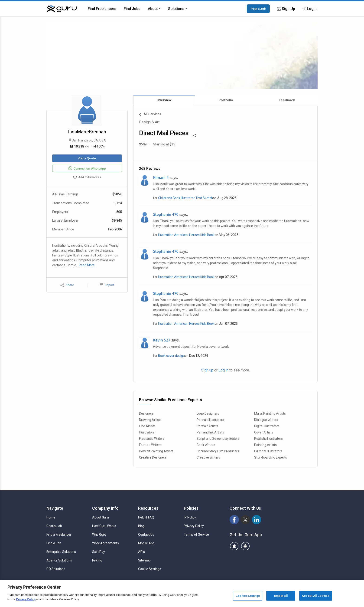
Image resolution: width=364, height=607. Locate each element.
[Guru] (62, 9)
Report (107, 285)
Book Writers (206, 445)
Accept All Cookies (315, 596)
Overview (164, 100)
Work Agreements (106, 543)
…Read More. (86, 265)
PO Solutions (56, 569)
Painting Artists (265, 445)
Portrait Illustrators (210, 420)
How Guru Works (104, 526)
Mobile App (146, 543)
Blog (141, 526)
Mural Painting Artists (270, 413)
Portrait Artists (207, 426)
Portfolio (226, 100)
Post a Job (258, 9)
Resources (148, 508)
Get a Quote (87, 158)
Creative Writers (208, 457)
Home (51, 517)
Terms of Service (196, 535)
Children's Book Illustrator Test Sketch (185, 198)
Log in (223, 370)
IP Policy (190, 517)
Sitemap (144, 560)
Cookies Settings (248, 596)
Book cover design (171, 356)
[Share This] (194, 135)
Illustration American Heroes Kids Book (186, 235)
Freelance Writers (152, 439)
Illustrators (147, 432)
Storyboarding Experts (271, 457)
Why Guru (99, 535)
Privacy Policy (194, 526)
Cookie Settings (150, 569)
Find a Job (54, 543)
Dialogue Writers (266, 420)
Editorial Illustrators (268, 451)
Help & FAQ (146, 517)
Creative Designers (153, 457)
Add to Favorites (87, 178)
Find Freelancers (102, 9)
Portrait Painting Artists (156, 451)
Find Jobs (132, 9)
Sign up (207, 370)
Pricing (97, 560)
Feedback (287, 100)
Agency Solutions (59, 560)
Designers (146, 413)
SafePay (99, 552)
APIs (141, 552)
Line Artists (147, 426)
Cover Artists (264, 432)
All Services (150, 115)
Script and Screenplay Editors (218, 439)
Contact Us (146, 535)
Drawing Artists (150, 420)
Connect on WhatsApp (87, 168)
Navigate (55, 508)
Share (67, 285)
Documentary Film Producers (218, 451)
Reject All (281, 596)
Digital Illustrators (267, 426)
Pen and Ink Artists (210, 432)
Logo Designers (208, 413)
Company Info (105, 508)
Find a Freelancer (59, 535)
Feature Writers (150, 445)
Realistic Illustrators (268, 439)
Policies (191, 508)
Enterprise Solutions (61, 552)
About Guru (101, 517)
